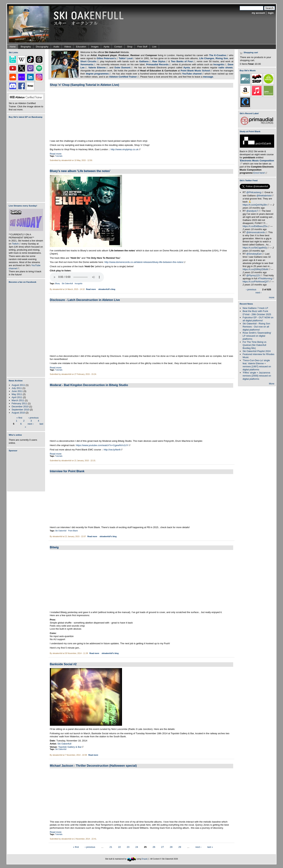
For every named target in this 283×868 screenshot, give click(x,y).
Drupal (146, 859)
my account (258, 13)
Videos (68, 47)
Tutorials (59, 156)
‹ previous (33, 418)
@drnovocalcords (257, 232)
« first (19, 418)
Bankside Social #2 (63, 664)
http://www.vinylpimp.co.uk (126, 149)
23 (128, 847)
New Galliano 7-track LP (255, 308)
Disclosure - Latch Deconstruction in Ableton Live (85, 300)
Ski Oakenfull (67, 284)
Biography (26, 47)
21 (111, 847)
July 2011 (17, 388)
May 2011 (17, 394)
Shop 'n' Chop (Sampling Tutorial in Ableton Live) (84, 85)
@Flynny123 (254, 275)
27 (163, 847)
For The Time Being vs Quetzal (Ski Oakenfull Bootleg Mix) (254, 345)
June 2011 (17, 391)
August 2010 (18, 413)
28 (171, 847)
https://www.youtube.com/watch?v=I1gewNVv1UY (103, 445)
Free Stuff (142, 47)
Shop (130, 47)
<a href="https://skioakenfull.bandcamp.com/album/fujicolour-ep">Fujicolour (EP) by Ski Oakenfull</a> (25, 160)
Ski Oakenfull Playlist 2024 (257, 351)
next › (31, 424)
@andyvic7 (253, 211)
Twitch (16, 244)
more (272, 297)
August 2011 (18, 385)
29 (180, 847)
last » (210, 847)
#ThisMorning (266, 278)
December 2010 (20, 407)
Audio (56, 47)
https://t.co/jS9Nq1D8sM (256, 269)
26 (154, 847)
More (272, 384)
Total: (251, 64)
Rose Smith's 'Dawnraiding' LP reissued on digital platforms (257, 336)
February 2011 (19, 403)
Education (81, 47)
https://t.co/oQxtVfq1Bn (256, 205)
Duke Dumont (123, 68)
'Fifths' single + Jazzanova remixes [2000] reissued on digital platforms (257, 376)
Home (13, 47)
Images (95, 47)
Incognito (79, 284)
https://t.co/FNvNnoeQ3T (257, 282)
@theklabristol (265, 196)
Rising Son (222, 58)
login (271, 13)
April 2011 (17, 397)
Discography (42, 47)
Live (154, 47)
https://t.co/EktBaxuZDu (256, 226)
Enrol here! (260, 173)
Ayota (106, 47)
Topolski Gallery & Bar (71, 747)
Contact (118, 47)
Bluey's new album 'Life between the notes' (80, 171)
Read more (56, 154)
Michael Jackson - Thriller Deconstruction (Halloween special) (93, 766)
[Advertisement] (27, 472)
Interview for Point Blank (67, 471)
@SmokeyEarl (255, 254)
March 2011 (18, 400)
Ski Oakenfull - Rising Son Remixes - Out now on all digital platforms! (256, 327)
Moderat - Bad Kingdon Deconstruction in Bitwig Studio (89, 385)
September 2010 (20, 410)
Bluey (58, 284)
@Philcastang (255, 192)
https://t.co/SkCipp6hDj (256, 248)
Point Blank (73, 531)
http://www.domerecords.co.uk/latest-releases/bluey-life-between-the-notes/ (145, 262)
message (208, 77)
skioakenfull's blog (107, 289)
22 (119, 847)
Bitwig (54, 547)
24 (137, 847)
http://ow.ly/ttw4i (113, 450)
